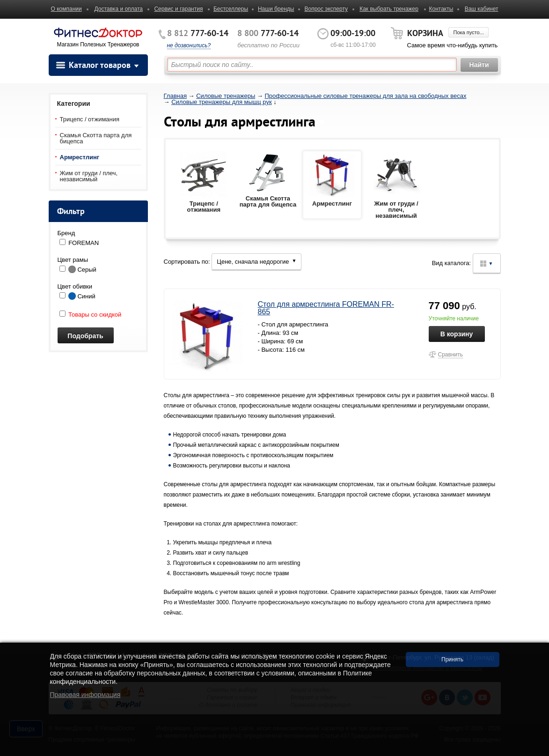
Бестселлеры (231, 9)
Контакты (441, 9)
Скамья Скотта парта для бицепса (96, 138)
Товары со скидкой (91, 315)
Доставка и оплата (119, 9)
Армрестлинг (80, 157)
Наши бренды (276, 9)
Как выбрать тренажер (389, 9)
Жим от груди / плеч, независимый (89, 176)
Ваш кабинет (482, 9)
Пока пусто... (468, 32)
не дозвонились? (189, 45)
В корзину (457, 334)
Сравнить (450, 355)
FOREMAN (84, 243)
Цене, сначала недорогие (256, 262)
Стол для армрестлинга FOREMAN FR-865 (326, 308)
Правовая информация (85, 695)
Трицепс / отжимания (90, 119)
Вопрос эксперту (326, 9)
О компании (66, 9)
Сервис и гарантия (178, 9)
